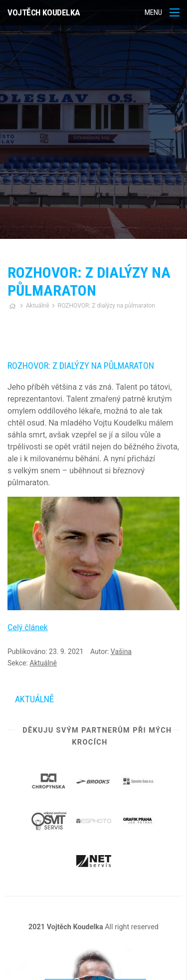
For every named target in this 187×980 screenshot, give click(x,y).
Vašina (121, 652)
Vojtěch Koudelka (44, 12)
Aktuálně (38, 306)
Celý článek (28, 627)
